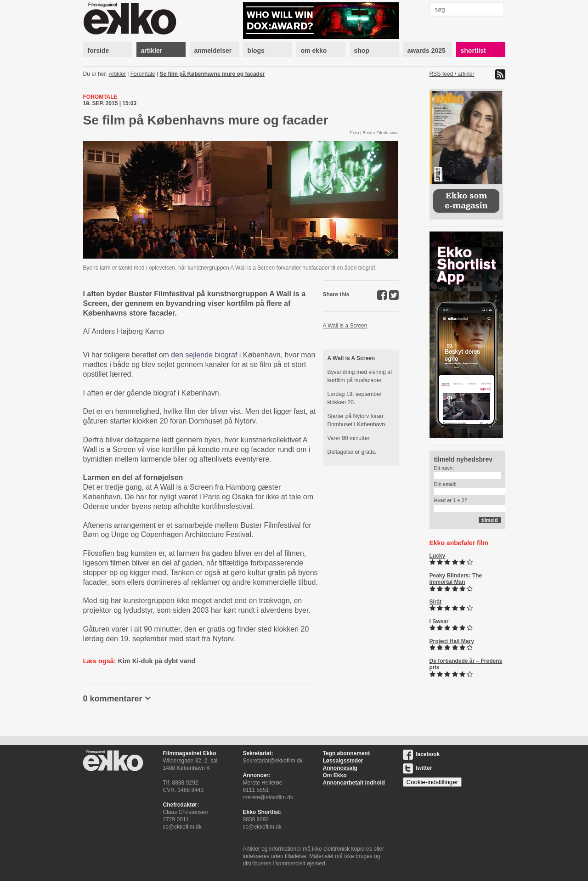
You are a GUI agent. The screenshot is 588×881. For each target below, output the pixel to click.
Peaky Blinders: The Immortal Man (456, 579)
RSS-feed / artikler (452, 74)
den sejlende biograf (204, 355)
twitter (418, 768)
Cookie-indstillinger (433, 782)
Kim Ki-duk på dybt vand (156, 661)
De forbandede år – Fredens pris (466, 664)
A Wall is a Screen (345, 326)
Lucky (438, 556)
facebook (421, 754)
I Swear (439, 621)
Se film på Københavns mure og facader (212, 74)
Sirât (436, 602)
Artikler (117, 74)
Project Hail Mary (452, 641)
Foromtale (143, 74)
